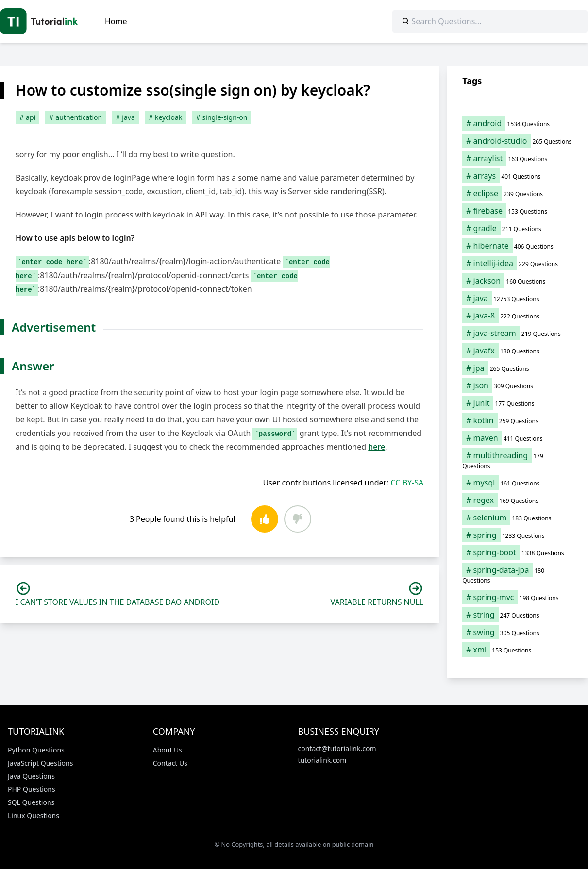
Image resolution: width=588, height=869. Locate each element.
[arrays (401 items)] (517, 176)
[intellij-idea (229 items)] (517, 263)
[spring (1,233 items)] (517, 535)
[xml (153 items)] (517, 650)
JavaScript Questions (40, 763)
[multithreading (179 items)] (517, 460)
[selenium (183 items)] (517, 518)
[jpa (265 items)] (517, 368)
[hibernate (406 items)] (517, 246)
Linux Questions (34, 815)
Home (116, 21)
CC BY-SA (407, 483)
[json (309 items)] (517, 385)
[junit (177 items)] (517, 403)
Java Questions (31, 776)
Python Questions (36, 750)
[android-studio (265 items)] (517, 141)
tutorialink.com (322, 760)
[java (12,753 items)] (517, 298)
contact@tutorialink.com (337, 748)
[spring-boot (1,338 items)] (517, 552)
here (377, 447)
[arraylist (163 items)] (517, 158)
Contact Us (170, 763)
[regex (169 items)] (517, 500)
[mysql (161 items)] (517, 483)
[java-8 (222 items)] (517, 316)
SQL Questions (31, 802)
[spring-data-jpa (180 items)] (517, 575)
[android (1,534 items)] (517, 123)
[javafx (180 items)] (517, 351)
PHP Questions (32, 789)
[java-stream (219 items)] (517, 333)
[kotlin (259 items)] (517, 420)
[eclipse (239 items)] (517, 193)
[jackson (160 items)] (517, 281)
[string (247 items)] (517, 615)
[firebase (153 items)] (517, 211)
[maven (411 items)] (517, 438)
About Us (168, 750)
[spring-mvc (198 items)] (517, 597)
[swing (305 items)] (517, 632)
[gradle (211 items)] (517, 228)
